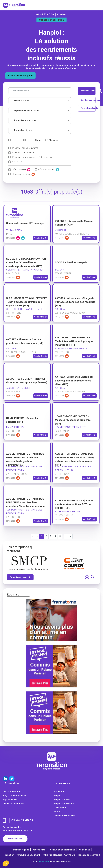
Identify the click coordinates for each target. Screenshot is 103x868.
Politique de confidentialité (62, 850)
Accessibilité (39, 850)
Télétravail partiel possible (24, 153)
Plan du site (84, 850)
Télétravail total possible (23, 157)
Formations (59, 792)
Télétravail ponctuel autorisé (25, 148)
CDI (13, 140)
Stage (38, 140)
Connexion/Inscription (51, 20)
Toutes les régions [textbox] (23, 130)
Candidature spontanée (88, 100)
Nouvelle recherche (88, 108)
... (63, 535)
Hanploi (57, 796)
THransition (43, 862)
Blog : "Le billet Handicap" (15, 796)
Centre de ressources (13, 804)
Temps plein (48, 157)
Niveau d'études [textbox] (22, 101)
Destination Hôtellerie (64, 816)
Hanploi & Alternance (64, 804)
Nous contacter (15, 839)
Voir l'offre (40, 238)
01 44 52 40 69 (45, 14)
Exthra (57, 812)
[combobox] (40, 101)
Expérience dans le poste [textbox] (26, 110)
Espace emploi (10, 800)
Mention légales (21, 850)
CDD (25, 140)
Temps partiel (18, 162)
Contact (62, 14)
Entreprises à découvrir (20, 577)
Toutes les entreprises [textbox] (25, 120)
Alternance (54, 140)
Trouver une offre (88, 91)
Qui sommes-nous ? (13, 792)
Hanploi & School (62, 800)
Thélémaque (60, 808)
